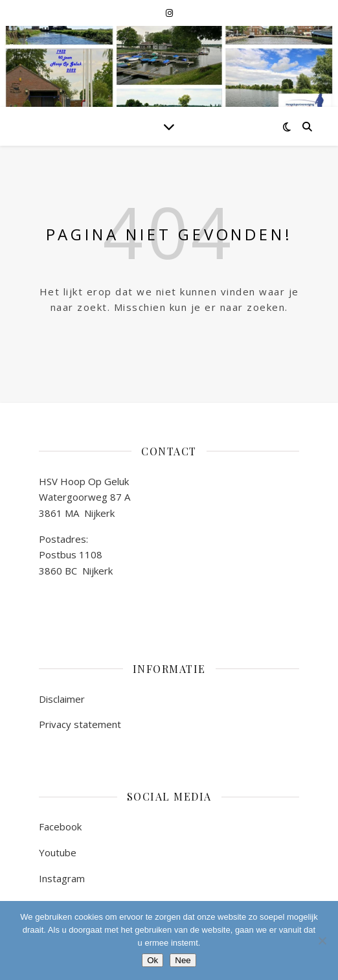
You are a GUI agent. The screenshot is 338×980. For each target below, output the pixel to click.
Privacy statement (80, 724)
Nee (183, 960)
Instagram (62, 878)
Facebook (60, 826)
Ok (152, 960)
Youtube (58, 852)
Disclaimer (62, 699)
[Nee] (322, 940)
